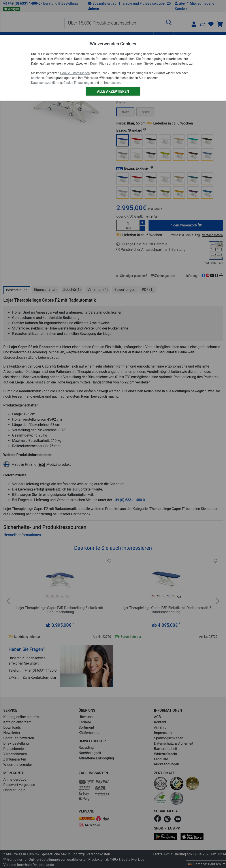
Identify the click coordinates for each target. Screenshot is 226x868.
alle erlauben (121, 64)
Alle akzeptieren (113, 91)
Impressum (112, 83)
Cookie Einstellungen (75, 73)
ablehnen (38, 78)
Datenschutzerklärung (47, 83)
